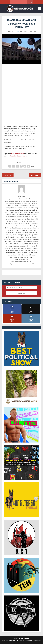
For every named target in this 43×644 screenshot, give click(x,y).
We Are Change (24, 638)
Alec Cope (17, 31)
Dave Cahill (14, 640)
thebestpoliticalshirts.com (18, 156)
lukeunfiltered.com (18, 154)
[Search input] (19, 2)
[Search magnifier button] (32, 2)
